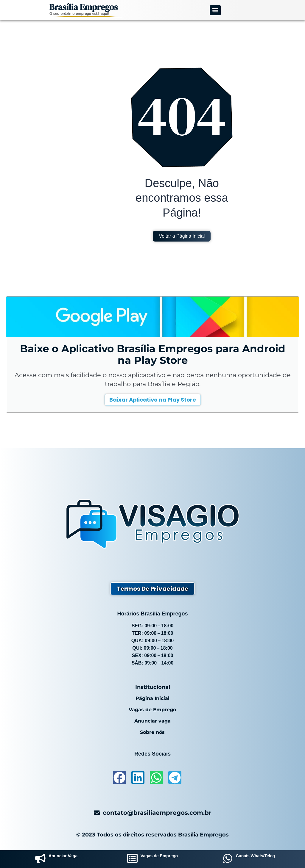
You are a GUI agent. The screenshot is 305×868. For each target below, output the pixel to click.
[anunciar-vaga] (40, 859)
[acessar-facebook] (119, 778)
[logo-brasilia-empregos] (84, 10)
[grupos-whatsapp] (228, 859)
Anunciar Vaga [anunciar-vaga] (63, 856)
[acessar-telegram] (175, 778)
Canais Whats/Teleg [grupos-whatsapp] (255, 856)
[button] (215, 10)
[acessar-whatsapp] (156, 778)
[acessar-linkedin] (138, 778)
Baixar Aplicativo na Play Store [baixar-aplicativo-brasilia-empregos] (153, 400)
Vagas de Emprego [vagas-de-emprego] (159, 856)
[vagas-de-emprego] (132, 859)
